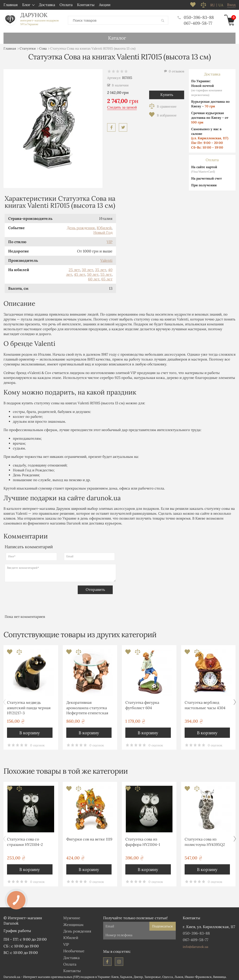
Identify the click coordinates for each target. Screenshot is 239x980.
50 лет (93, 273)
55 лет (106, 273)
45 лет (80, 273)
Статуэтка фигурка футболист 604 (142, 703)
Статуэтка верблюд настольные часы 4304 (205, 703)
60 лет (94, 277)
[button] (235, 701)
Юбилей (104, 226)
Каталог (117, 36)
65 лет (107, 277)
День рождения (81, 226)
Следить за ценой (122, 106)
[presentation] (40, 593)
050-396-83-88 (196, 17)
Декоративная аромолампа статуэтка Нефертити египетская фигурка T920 (87, 707)
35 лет (101, 268)
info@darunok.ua (195, 945)
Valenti (106, 259)
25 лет (74, 268)
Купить (167, 93)
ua (221, 5)
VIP (110, 240)
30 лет (87, 268)
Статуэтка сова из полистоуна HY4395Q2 (205, 840)
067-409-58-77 (198, 22)
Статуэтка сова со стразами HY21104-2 (25, 840)
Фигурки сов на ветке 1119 (89, 837)
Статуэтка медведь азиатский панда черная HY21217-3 (29, 706)
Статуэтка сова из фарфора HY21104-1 (143, 840)
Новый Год (103, 231)
